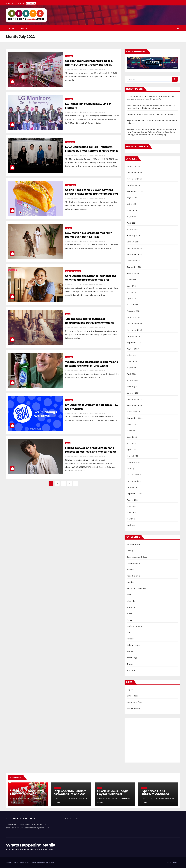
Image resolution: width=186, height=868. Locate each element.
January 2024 (133, 317)
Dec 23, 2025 (61, 798)
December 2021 (134, 475)
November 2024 (134, 254)
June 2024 (132, 286)
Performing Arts (134, 626)
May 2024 (131, 292)
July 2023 (131, 355)
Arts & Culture (134, 544)
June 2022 (132, 437)
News (129, 620)
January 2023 (133, 393)
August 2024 (133, 273)
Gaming (130, 582)
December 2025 (134, 173)
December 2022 (134, 399)
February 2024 (134, 311)
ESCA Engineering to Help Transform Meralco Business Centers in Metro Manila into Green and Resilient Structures (92, 151)
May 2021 (131, 519)
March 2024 (132, 305)
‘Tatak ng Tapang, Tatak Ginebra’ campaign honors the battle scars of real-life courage (27, 795)
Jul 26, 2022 (73, 327)
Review (130, 639)
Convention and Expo (137, 557)
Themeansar (50, 862)
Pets (129, 632)
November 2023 (134, 330)
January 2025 (133, 242)
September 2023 (135, 343)
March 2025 (132, 229)
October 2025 (133, 185)
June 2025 (132, 210)
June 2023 (132, 361)
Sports (130, 651)
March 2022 (132, 456)
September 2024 (135, 267)
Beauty (130, 551)
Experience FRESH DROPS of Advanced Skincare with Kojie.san (157, 794)
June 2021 (132, 513)
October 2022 (133, 412)
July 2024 (131, 280)
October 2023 (133, 336)
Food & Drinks (70, 185)
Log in (130, 690)
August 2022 (133, 424)
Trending (69, 56)
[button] (178, 28)
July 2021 (131, 506)
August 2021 (133, 500)
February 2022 (134, 462)
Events (23, 28)
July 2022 (131, 431)
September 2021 (135, 494)
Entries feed (133, 696)
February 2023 (134, 387)
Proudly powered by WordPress (18, 862)
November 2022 (134, 405)
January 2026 (133, 166)
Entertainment (134, 563)
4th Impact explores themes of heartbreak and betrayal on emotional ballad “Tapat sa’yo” (90, 323)
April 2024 (132, 298)
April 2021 (132, 525)
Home (11, 28)
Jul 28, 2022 (73, 198)
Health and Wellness (73, 271)
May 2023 (131, 368)
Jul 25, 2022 (72, 413)
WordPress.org (134, 708)
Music (68, 314)
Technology (70, 142)
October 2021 (133, 487)
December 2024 (134, 248)
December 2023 (134, 324)
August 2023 (133, 349)
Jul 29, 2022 (72, 69)
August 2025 (133, 198)
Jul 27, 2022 (72, 284)
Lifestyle (131, 601)
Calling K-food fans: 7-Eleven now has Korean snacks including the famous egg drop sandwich (91, 194)
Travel (130, 664)
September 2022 (135, 418)
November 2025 (134, 179)
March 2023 (132, 380)
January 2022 (133, 468)
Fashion (68, 228)
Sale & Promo (133, 645)
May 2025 (131, 217)
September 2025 (135, 191)
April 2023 (132, 374)
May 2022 (131, 443)
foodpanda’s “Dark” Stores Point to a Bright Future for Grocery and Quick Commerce (89, 65)
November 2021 (134, 481)
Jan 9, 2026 (17, 798)
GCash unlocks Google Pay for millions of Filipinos (151, 114)
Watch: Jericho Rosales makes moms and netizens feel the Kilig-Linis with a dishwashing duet (92, 366)
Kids (129, 595)
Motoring (131, 607)
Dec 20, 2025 (148, 798)
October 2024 (133, 261)
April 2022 (132, 450)
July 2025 (131, 204)
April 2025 (132, 223)
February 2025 (134, 236)
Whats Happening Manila (92, 69)
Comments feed (135, 702)
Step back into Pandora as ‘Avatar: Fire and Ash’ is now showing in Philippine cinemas (70, 795)
